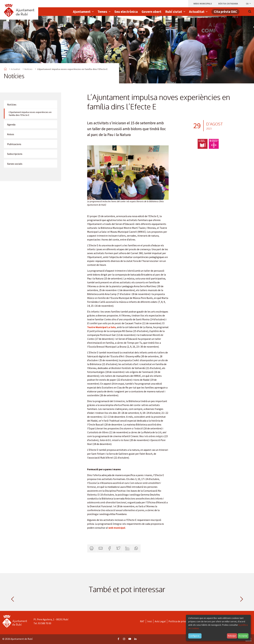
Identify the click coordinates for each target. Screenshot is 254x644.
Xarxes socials (15, 164)
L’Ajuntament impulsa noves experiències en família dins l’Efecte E (30, 114)
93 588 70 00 (45, 623)
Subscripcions (15, 154)
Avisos (11, 134)
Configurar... (195, 636)
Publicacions (14, 144)
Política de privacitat (180, 621)
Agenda (11, 124)
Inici (150, 621)
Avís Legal (160, 621)
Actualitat (15, 69)
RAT (142, 621)
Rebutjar (232, 636)
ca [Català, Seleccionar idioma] (249, 4)
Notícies (28, 69)
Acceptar (243, 636)
